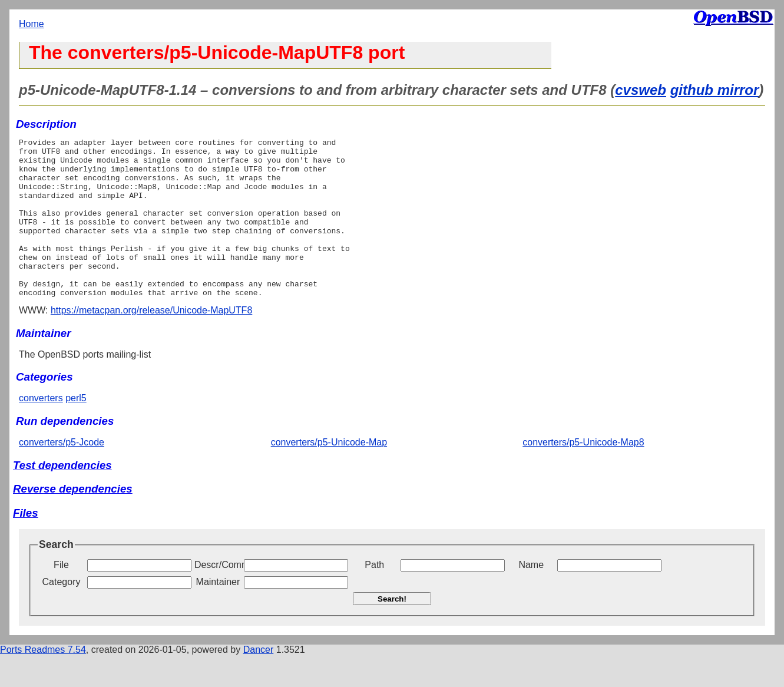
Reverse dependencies (73, 521)
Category (62, 614)
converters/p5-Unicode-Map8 (583, 474)
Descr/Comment (218, 597)
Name (531, 597)
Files (26, 545)
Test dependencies (62, 497)
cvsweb (641, 90)
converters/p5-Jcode (62, 474)
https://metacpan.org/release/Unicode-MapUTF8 (151, 342)
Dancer (259, 681)
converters (41, 430)
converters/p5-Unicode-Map (329, 474)
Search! (392, 631)
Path (374, 597)
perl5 (76, 430)
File (61, 597)
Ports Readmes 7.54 (43, 681)
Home (32, 24)
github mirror (715, 90)
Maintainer (218, 614)
